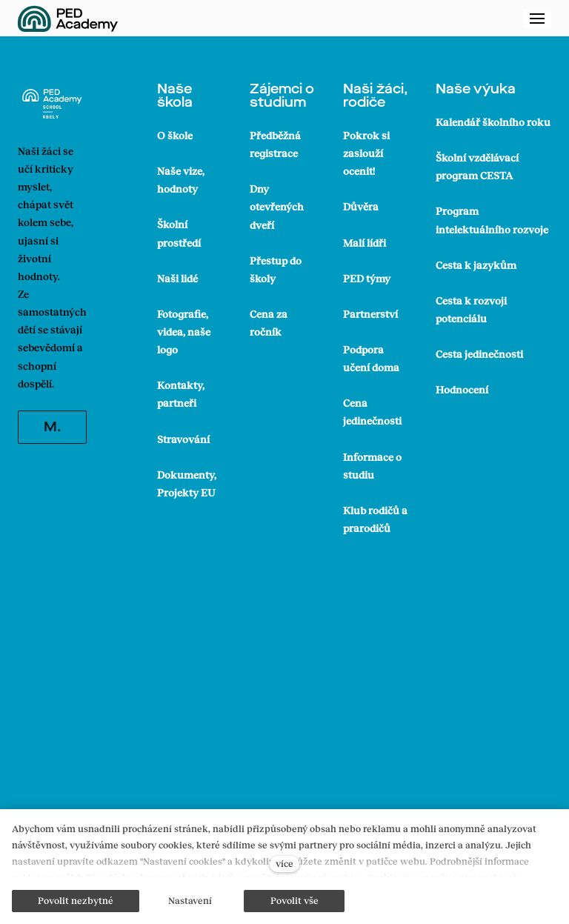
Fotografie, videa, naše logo (184, 332)
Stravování (183, 439)
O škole (175, 135)
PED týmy (367, 278)
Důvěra (361, 206)
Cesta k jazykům (476, 265)
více (284, 863)
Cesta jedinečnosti (479, 354)
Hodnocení (462, 389)
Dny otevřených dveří (277, 206)
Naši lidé (177, 278)
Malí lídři (365, 243)
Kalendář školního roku (493, 122)
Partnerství (370, 314)
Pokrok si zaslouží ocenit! (366, 153)
